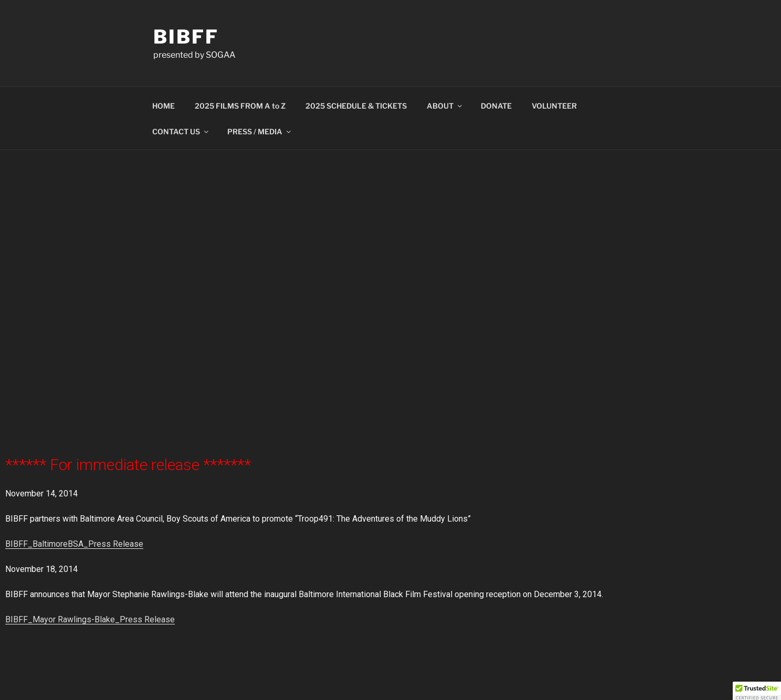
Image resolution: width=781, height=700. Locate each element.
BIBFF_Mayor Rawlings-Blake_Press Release (90, 619)
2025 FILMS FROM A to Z (240, 106)
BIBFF (186, 37)
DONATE (496, 106)
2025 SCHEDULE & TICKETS (356, 106)
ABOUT (445, 106)
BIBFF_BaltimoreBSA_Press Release (74, 544)
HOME (163, 106)
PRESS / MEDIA (260, 131)
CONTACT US (181, 131)
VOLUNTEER (554, 106)
